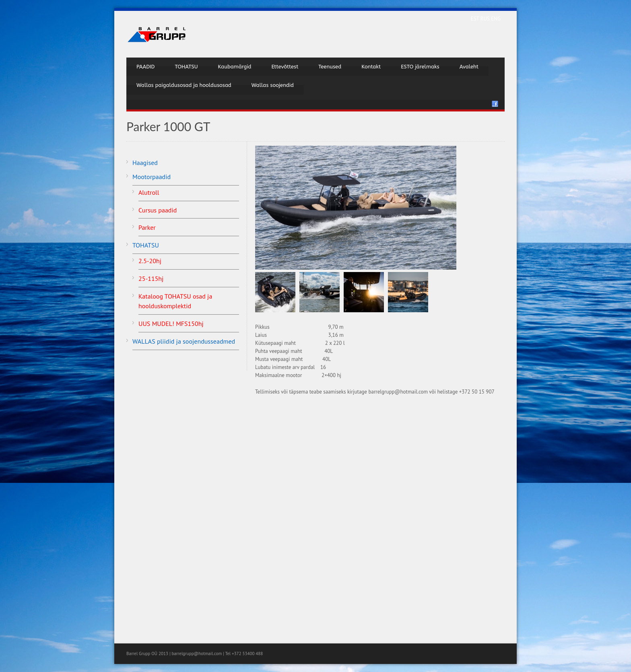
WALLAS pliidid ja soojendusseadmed (184, 341)
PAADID (145, 67)
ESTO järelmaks (420, 67)
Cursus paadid (158, 210)
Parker (147, 227)
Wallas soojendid (273, 85)
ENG (496, 19)
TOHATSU (186, 67)
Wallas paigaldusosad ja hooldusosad (184, 85)
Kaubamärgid (234, 67)
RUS (486, 19)
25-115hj (151, 278)
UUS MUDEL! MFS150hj (171, 324)
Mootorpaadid (152, 177)
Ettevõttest (285, 67)
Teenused (330, 67)
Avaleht (469, 67)
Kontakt (371, 67)
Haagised (145, 163)
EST (476, 19)
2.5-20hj (150, 261)
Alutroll (149, 192)
